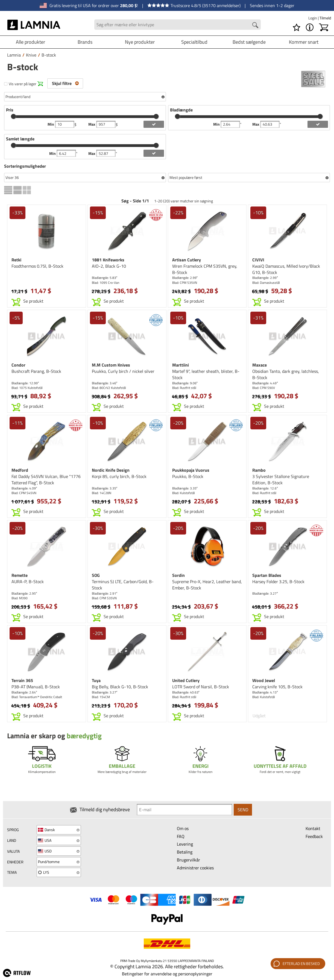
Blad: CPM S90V (264, 388)
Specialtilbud (194, 42)
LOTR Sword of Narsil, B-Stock (201, 687)
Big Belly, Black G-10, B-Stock (120, 687)
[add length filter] (154, 153)
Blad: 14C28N (102, 493)
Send (243, 810)
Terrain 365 (22, 680)
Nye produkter (140, 42)
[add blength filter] (318, 124)
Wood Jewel (264, 680)
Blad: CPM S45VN (24, 493)
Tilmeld (325, 18)
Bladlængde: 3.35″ (105, 488)
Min (51, 124)
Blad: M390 (20, 598)
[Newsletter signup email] (184, 810)
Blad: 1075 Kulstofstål (27, 388)
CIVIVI (258, 260)
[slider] (13, 116)
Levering (185, 844)
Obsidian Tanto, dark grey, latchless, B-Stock (286, 374)
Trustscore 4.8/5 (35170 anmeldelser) (194, 5)
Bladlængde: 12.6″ (265, 488)
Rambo (259, 470)
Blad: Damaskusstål (266, 283)
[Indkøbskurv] (324, 27)
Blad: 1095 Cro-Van (106, 283)
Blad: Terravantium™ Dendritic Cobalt (37, 697)
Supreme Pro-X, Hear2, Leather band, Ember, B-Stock (207, 585)
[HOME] (34, 25)
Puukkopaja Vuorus (191, 470)
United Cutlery (186, 680)
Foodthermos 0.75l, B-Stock (37, 266)
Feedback (314, 836)
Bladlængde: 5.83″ (105, 278)
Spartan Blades (267, 575)
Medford (20, 470)
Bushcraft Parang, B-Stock (36, 371)
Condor (18, 365)
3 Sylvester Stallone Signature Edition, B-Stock (281, 479)
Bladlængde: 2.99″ (185, 278)
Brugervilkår (188, 860)
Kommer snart (304, 42)
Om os (183, 828)
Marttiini (181, 365)
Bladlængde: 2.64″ (24, 692)
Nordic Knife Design (111, 470)
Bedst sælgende (249, 42)
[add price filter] (154, 124)
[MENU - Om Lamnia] (310, 27)
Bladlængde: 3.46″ (105, 383)
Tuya (96, 680)
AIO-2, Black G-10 (109, 266)
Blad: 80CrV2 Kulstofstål (109, 388)
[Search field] (177, 25)
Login (313, 18)
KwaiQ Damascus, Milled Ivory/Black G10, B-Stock (286, 269)
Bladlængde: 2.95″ (24, 593)
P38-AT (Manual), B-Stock (36, 687)
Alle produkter (30, 42)
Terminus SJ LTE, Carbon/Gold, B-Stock (123, 585)
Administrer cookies (195, 868)
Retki (16, 260)
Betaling (185, 852)
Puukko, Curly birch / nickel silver (123, 371)
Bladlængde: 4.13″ (265, 692)
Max (92, 124)
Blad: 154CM (101, 697)
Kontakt (313, 828)
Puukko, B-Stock (188, 476)
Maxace (260, 365)
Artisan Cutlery (187, 260)
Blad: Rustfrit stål (184, 388)
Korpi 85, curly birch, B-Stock (119, 476)
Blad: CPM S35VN (185, 283)
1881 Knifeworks (108, 260)
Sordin (178, 575)
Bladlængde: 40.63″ (186, 692)
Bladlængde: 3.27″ (265, 593)
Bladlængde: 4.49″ (265, 383)
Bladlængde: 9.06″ (185, 383)
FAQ (181, 836)
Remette (20, 575)
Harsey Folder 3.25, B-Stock (278, 581)
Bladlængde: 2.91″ (105, 593)
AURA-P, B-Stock (28, 581)
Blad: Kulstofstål (184, 493)
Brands (85, 42)
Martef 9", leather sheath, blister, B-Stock (206, 374)
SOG (96, 575)
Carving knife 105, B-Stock (277, 687)
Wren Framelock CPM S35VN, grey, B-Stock (205, 269)
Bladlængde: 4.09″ (24, 488)
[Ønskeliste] (297, 27)
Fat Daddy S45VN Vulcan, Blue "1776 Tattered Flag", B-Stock (46, 479)
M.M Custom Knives (111, 365)
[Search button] (255, 25)
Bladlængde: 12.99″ (25, 383)
